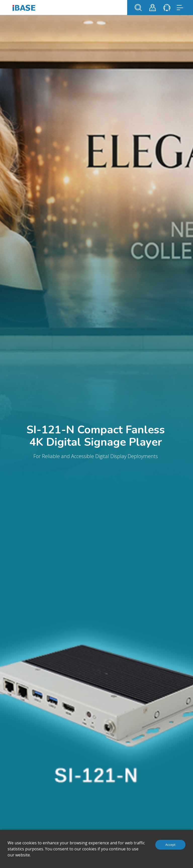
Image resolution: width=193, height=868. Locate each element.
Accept (170, 845)
